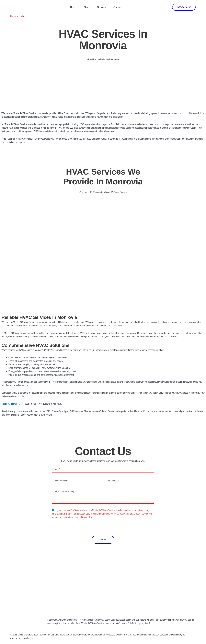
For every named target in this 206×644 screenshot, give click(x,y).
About (87, 7)
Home (73, 7)
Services (102, 7)
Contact (117, 7)
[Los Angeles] (103, 586)
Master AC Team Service (13, 404)
